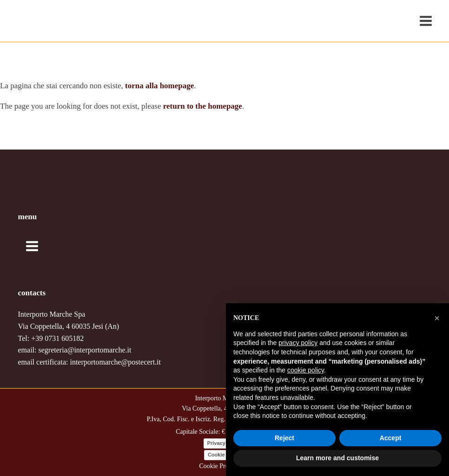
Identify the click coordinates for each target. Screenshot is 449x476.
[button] (437, 318)
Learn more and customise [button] (337, 458)
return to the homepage (203, 106)
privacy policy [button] (298, 343)
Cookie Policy (224, 455)
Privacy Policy (225, 443)
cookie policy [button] (306, 370)
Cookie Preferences (224, 466)
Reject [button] (284, 438)
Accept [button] (391, 438)
